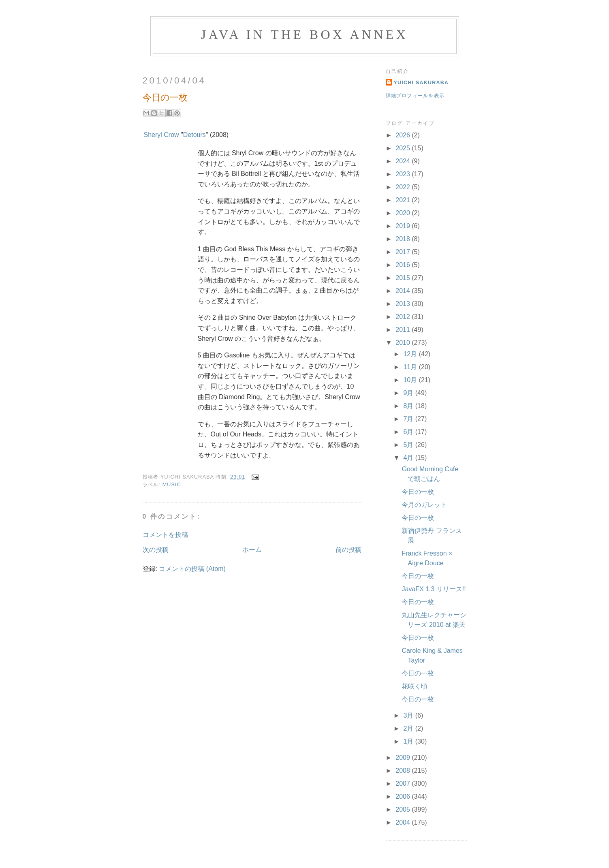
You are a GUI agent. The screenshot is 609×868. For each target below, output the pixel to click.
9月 (409, 393)
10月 (411, 380)
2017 (404, 252)
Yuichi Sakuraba (421, 83)
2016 (404, 265)
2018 (404, 239)
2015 (404, 278)
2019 (404, 226)
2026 (404, 135)
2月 (409, 728)
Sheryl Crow (161, 135)
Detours (194, 135)
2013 (404, 304)
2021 (404, 200)
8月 (409, 406)
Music (172, 485)
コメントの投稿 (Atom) (192, 569)
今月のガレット (424, 505)
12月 (411, 354)
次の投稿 (156, 550)
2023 (404, 174)
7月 (409, 419)
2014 (404, 291)
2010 (404, 343)
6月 (409, 432)
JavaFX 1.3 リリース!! (434, 589)
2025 (404, 148)
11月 (411, 367)
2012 (404, 317)
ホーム (252, 550)
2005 (404, 809)
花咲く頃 (415, 686)
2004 (404, 822)
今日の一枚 (418, 492)
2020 (404, 213)
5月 (409, 445)
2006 (404, 796)
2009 (404, 758)
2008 (404, 771)
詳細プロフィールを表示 (415, 96)
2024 (404, 161)
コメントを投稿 (165, 535)
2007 (404, 784)
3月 (409, 715)
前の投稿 (348, 550)
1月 (409, 741)
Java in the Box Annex (304, 34)
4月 (409, 458)
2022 (404, 187)
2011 (404, 330)
